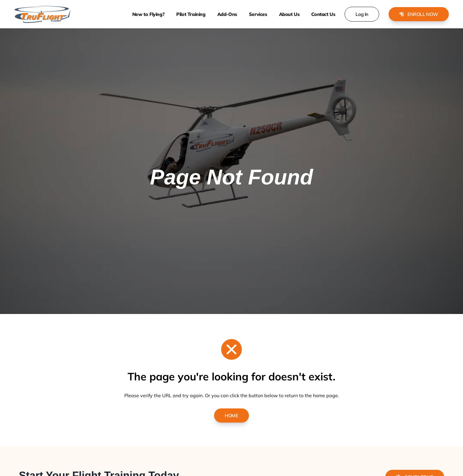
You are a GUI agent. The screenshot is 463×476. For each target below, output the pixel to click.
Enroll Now (419, 14)
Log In (362, 14)
